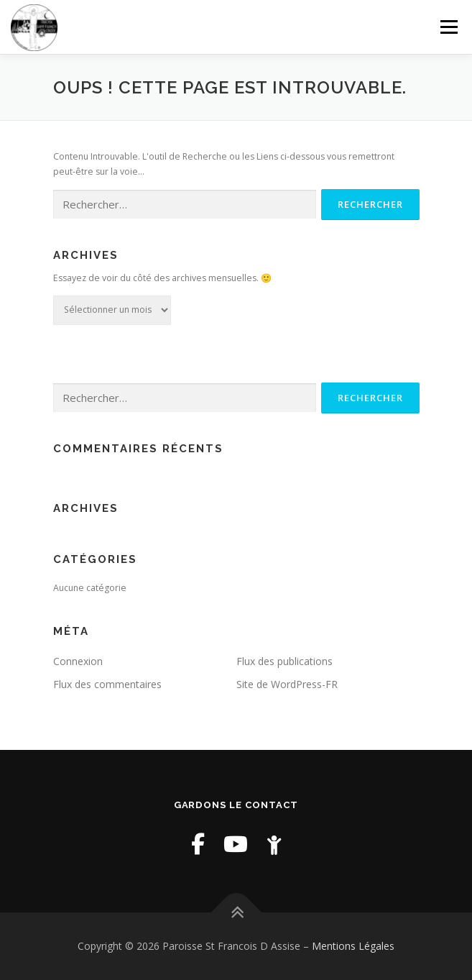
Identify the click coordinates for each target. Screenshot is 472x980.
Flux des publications (284, 661)
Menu (448, 27)
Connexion (78, 661)
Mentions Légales (353, 946)
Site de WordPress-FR (287, 684)
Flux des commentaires (107, 684)
